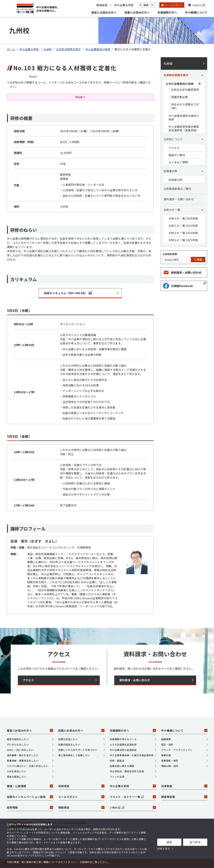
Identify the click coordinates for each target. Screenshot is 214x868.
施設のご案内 (177, 155)
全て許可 (195, 842)
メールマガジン (81, 797)
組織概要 (166, 739)
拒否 (169, 842)
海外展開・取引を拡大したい (23, 755)
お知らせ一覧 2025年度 (183, 226)
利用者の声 (170, 171)
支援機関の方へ (167, 12)
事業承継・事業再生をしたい (23, 761)
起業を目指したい (68, 739)
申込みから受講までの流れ (185, 106)
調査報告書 (184, 797)
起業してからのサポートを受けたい (78, 750)
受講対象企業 (180, 97)
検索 (198, 260)
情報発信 (81, 807)
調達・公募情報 (30, 786)
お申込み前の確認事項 (185, 90)
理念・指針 (167, 745)
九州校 (47, 49)
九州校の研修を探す (68, 49)
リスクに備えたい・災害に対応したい (28, 766)
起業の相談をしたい (69, 745)
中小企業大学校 (124, 5)
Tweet (33, 76)
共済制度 (184, 786)
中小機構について (196, 12)
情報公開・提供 (170, 766)
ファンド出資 (117, 777)
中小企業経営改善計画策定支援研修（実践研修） (184, 128)
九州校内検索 (170, 254)
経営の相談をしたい (18, 739)
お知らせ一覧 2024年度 (183, 233)
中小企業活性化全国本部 (123, 750)
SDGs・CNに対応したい (20, 750)
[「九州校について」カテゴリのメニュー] (202, 139)
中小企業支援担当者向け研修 (184, 117)
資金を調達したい (17, 777)
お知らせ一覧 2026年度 (183, 218)
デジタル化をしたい (18, 745)
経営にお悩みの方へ (104, 12)
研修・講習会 (117, 761)
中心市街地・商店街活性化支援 (127, 771)
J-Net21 (133, 807)
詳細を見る (164, 849)
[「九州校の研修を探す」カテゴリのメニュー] (202, 75)
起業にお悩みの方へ (137, 12)
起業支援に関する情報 (122, 766)
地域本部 (102, 5)
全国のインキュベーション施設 (30, 797)
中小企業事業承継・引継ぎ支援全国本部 (132, 755)
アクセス (174, 148)
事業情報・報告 (170, 761)
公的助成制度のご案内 (177, 189)
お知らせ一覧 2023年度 (183, 240)
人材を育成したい (17, 771)
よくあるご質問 (178, 162)
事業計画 (166, 755)
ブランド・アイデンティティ (177, 750)
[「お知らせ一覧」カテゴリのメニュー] (202, 210)
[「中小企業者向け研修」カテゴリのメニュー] (200, 84)
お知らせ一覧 (172, 210)
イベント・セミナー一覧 (133, 797)
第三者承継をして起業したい (74, 755)
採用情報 (30, 807)
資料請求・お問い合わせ (179, 199)
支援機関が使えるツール (123, 739)
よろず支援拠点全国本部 (123, 745)
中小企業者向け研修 (98, 49)
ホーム (11, 49)
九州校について (173, 139)
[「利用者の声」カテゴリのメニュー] (202, 171)
